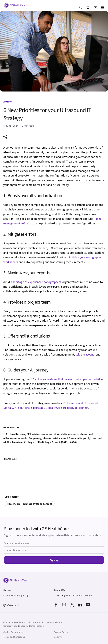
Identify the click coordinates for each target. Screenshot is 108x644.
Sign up (54, 560)
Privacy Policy (61, 632)
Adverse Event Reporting (16, 595)
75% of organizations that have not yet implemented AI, (65, 379)
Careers (7, 590)
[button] (81, 10)
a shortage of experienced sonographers (36, 282)
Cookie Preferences (13, 632)
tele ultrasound (85, 354)
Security (58, 637)
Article (7, 101)
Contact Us (59, 590)
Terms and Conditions (14, 637)
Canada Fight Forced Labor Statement (73, 595)
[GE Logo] (14, 5)
